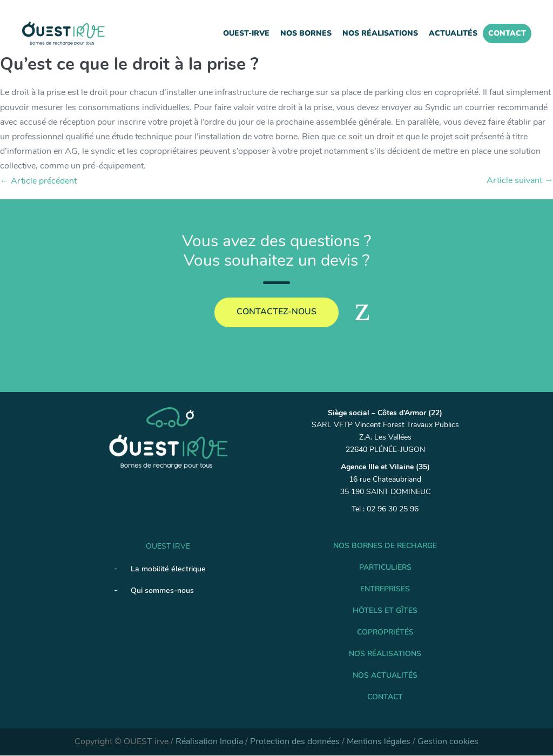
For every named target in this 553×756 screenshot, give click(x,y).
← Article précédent (38, 181)
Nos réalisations (380, 33)
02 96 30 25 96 (393, 509)
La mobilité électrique (168, 569)
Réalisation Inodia (209, 742)
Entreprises (385, 589)
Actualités (453, 33)
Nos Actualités (385, 676)
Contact (507, 33)
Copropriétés (385, 633)
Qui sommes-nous (162, 590)
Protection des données (295, 742)
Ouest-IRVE (246, 33)
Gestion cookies (448, 742)
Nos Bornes (306, 33)
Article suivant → (520, 180)
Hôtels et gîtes (385, 611)
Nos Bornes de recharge (385, 546)
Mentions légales (379, 742)
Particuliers (385, 568)
